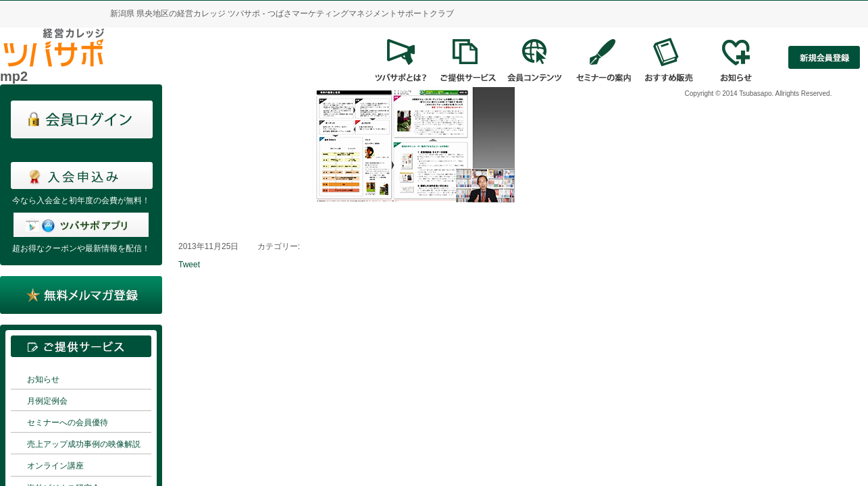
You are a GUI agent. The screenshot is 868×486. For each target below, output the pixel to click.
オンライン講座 (55, 466)
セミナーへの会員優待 (68, 423)
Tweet (189, 265)
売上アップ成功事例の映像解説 (84, 444)
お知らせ (43, 379)
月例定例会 (47, 401)
